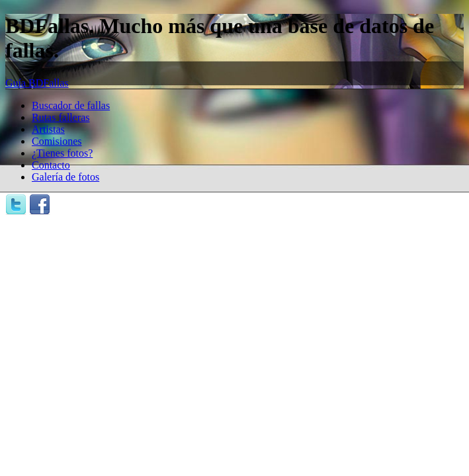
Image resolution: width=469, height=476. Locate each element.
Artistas (48, 129)
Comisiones (57, 141)
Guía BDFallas (37, 83)
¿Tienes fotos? (62, 153)
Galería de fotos (65, 177)
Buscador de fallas (71, 105)
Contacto (51, 165)
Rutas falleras (61, 117)
